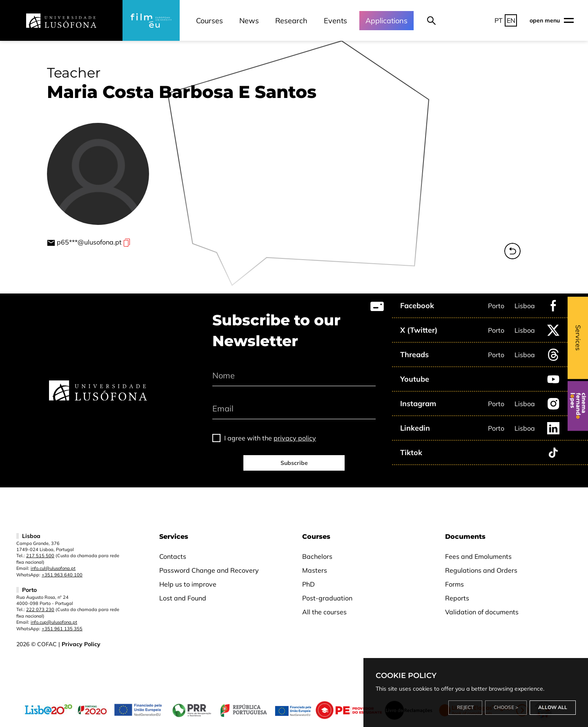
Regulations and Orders (481, 570)
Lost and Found (183, 598)
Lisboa (525, 306)
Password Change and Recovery (209, 570)
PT (499, 20)
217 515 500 (40, 556)
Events (335, 21)
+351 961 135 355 (62, 629)
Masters (315, 570)
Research (291, 21)
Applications (386, 21)
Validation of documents (482, 612)
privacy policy (295, 438)
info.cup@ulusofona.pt (54, 622)
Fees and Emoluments (478, 556)
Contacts (173, 556)
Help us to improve (188, 584)
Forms (454, 584)
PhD (308, 584)
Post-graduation (327, 598)
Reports (457, 598)
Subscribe (294, 463)
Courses (209, 21)
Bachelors (317, 556)
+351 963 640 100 (62, 575)
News (249, 21)
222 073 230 (40, 609)
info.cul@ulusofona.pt (53, 568)
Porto (496, 306)
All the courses (324, 612)
